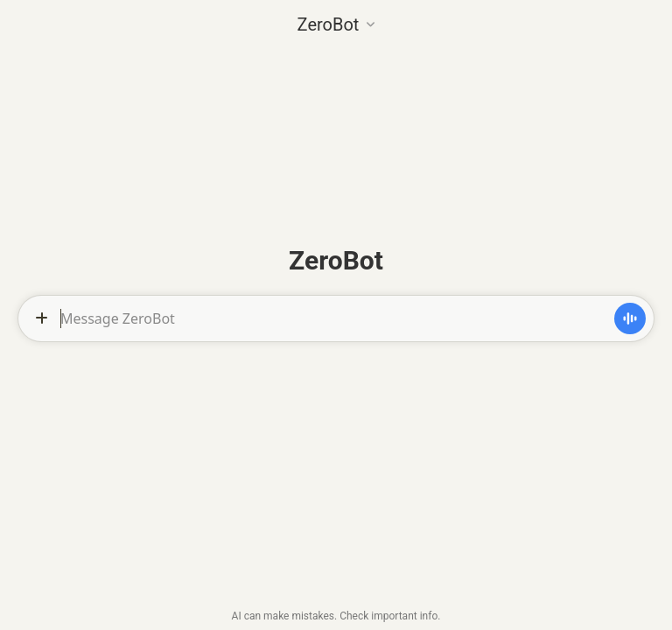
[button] (336, 23)
